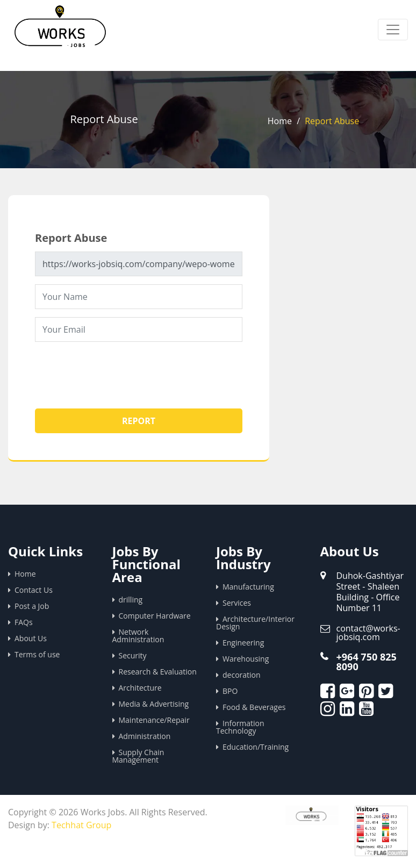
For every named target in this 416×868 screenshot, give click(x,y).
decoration (242, 675)
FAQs (24, 622)
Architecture (140, 688)
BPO (230, 691)
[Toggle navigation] (393, 30)
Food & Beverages (254, 707)
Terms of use (37, 654)
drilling (131, 600)
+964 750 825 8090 (367, 662)
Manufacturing (248, 587)
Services (237, 603)
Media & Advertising (154, 704)
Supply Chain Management (138, 756)
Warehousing (246, 659)
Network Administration (138, 636)
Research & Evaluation (158, 672)
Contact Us (34, 590)
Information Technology (240, 727)
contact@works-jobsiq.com (368, 633)
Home (280, 121)
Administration (145, 736)
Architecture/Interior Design (255, 623)
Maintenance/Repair (154, 720)
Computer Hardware (155, 616)
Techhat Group (81, 825)
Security (133, 655)
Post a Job (32, 606)
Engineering (243, 643)
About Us (31, 638)
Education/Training (256, 747)
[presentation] (117, 371)
